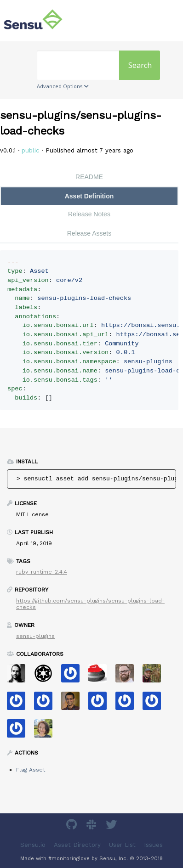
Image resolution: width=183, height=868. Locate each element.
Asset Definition (89, 196)
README (89, 177)
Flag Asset (31, 770)
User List (122, 845)
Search (140, 65)
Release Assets (89, 233)
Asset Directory (77, 845)
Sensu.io (33, 845)
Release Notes (89, 214)
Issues (153, 845)
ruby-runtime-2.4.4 (42, 572)
